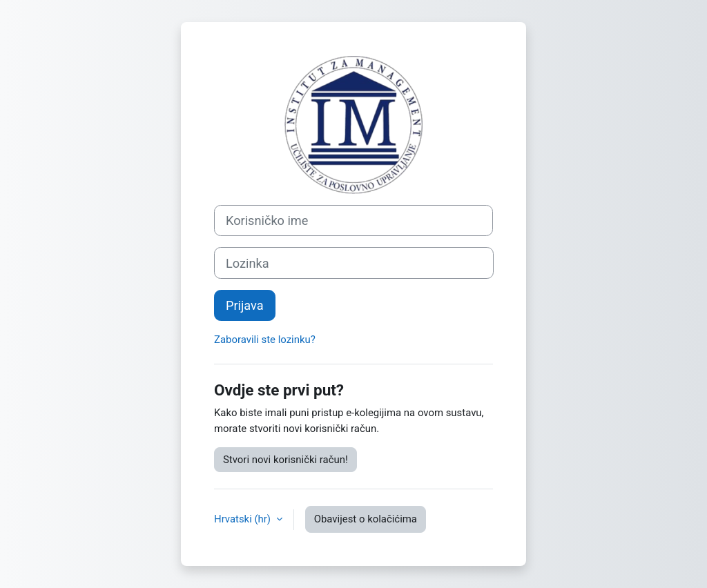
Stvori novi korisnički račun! (285, 460)
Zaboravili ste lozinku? (265, 340)
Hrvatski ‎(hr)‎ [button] (244, 519)
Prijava (245, 305)
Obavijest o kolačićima (366, 519)
